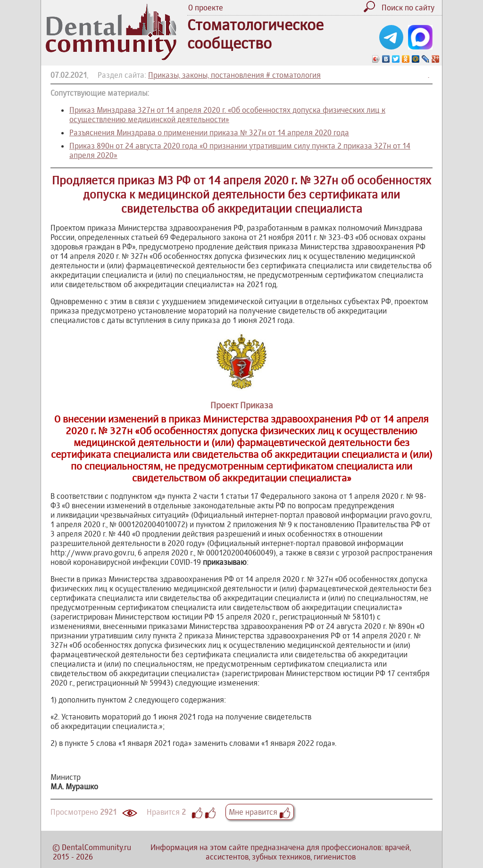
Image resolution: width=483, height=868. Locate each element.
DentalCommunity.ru (96, 847)
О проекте (206, 8)
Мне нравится (260, 812)
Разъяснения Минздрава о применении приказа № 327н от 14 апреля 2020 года (209, 132)
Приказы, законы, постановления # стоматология (234, 75)
